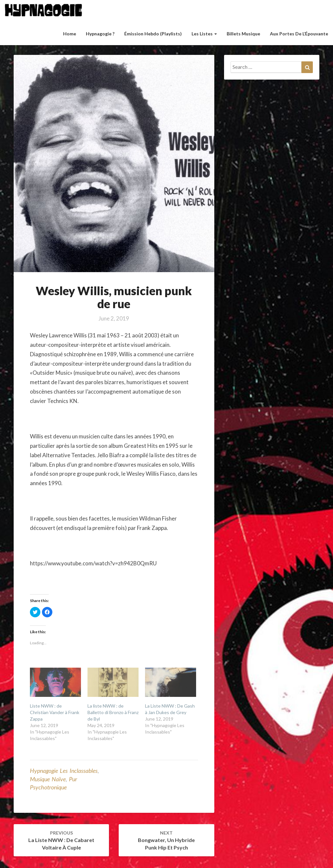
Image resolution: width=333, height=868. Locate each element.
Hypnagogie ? (100, 34)
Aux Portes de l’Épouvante (299, 34)
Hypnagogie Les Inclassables (64, 771)
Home (70, 34)
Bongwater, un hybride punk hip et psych (166, 840)
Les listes (204, 34)
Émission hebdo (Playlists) (153, 34)
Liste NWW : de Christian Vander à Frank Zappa (55, 712)
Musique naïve (48, 779)
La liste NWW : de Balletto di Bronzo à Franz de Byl (113, 712)
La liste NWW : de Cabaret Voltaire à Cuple (61, 840)
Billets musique (243, 34)
